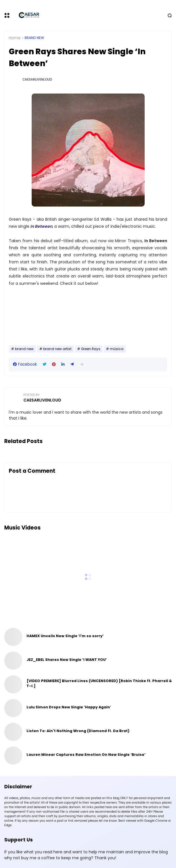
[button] (82, 364)
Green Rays (91, 349)
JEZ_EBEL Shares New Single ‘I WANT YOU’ (67, 660)
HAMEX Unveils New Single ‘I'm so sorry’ (65, 636)
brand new (34, 38)
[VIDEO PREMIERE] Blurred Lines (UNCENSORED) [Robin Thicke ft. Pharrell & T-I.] (99, 683)
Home (15, 38)
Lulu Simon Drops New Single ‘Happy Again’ (69, 707)
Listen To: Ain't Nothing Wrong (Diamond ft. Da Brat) (78, 731)
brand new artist (57, 349)
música (117, 349)
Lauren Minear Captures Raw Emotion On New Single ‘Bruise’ (86, 755)
